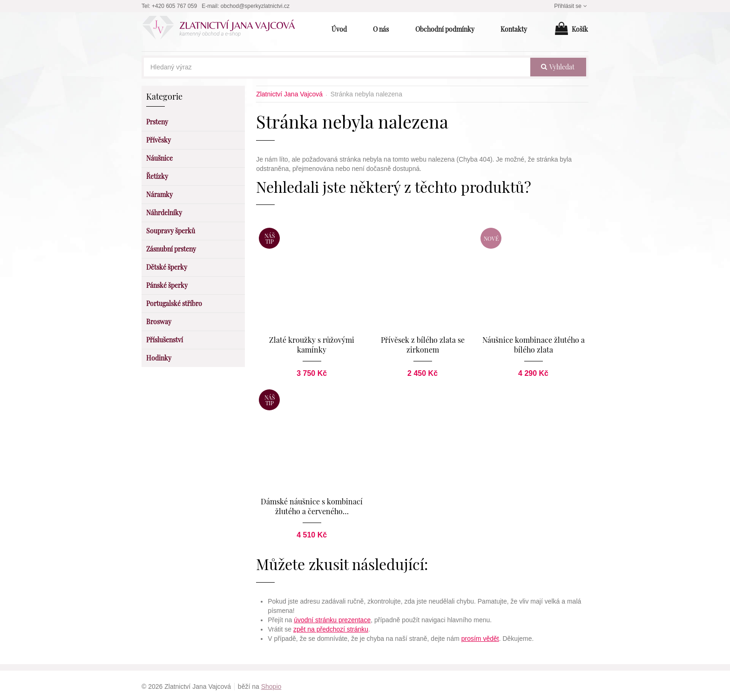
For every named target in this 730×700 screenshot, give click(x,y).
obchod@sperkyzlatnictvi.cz (255, 6)
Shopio (271, 684)
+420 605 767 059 (174, 6)
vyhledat (558, 67)
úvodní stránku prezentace (332, 618)
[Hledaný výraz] (337, 67)
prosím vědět (480, 636)
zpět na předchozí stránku (331, 627)
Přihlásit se (571, 6)
